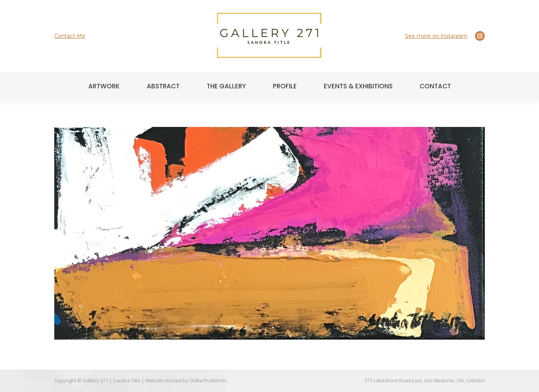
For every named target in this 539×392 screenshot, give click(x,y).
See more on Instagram (436, 36)
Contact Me (70, 36)
